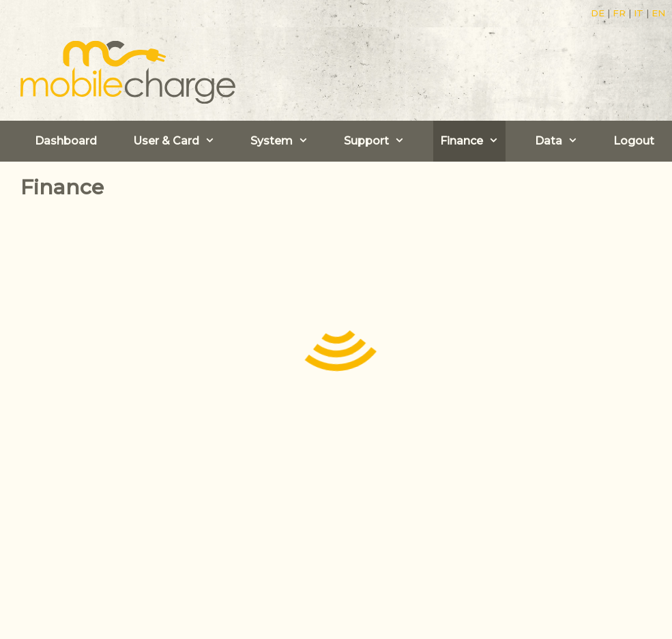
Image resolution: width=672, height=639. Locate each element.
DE (598, 13)
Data (560, 141)
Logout (634, 141)
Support (378, 141)
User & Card (177, 141)
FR (619, 13)
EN (658, 13)
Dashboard (66, 141)
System (283, 141)
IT (639, 13)
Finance (473, 141)
